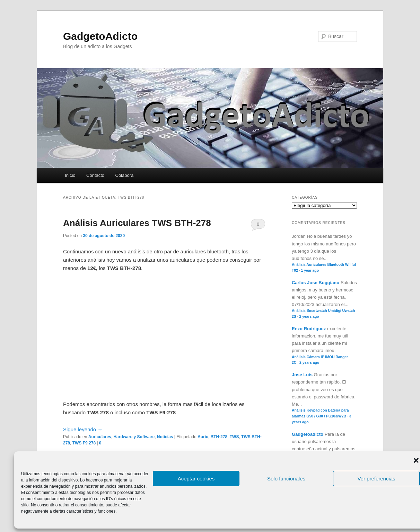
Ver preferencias (376, 479)
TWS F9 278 (84, 443)
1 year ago (310, 270)
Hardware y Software (134, 437)
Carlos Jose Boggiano (316, 283)
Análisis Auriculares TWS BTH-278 (137, 223)
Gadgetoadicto (308, 434)
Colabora (125, 175)
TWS (234, 437)
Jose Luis (302, 375)
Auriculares (100, 437)
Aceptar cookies (196, 479)
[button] (416, 460)
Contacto (95, 175)
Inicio (70, 175)
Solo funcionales (286, 479)
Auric (203, 437)
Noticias (165, 437)
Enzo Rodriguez (309, 329)
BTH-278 (219, 437)
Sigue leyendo (83, 429)
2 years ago (309, 317)
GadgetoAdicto (100, 36)
